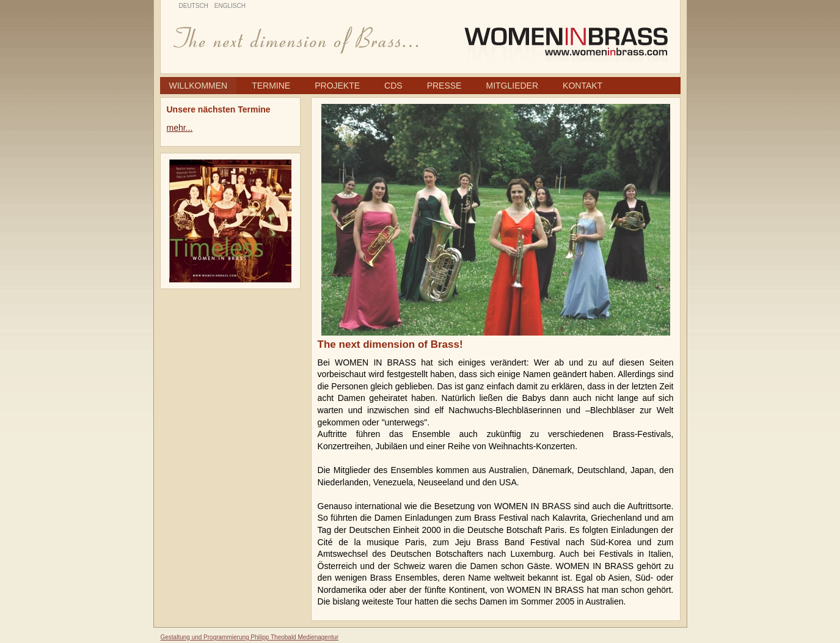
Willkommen (199, 86)
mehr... (180, 128)
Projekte (337, 86)
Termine (271, 86)
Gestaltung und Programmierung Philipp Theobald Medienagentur (250, 637)
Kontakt (583, 86)
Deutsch (194, 6)
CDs (393, 86)
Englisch (230, 6)
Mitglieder (512, 86)
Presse (444, 86)
